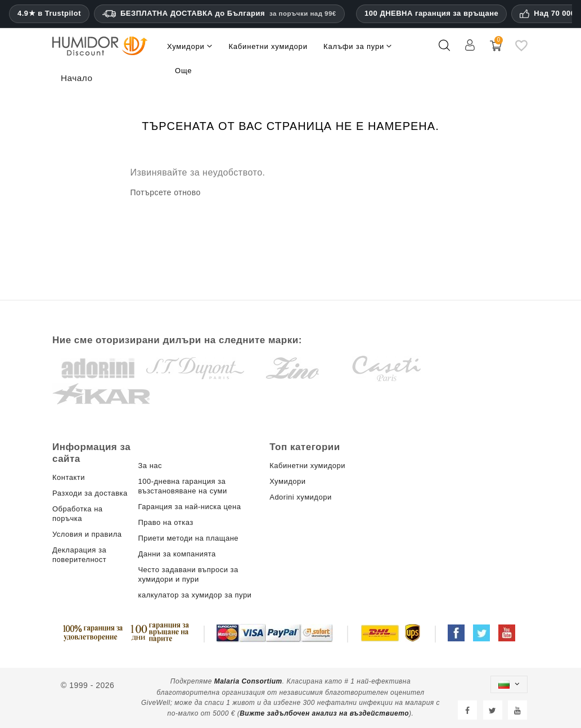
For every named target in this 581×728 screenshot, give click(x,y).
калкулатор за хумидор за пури (195, 595)
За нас (150, 466)
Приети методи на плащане (188, 538)
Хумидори (287, 481)
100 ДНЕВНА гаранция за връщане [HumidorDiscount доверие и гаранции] (431, 13)
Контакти (69, 477)
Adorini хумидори (300, 497)
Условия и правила (87, 534)
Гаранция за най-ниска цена (189, 507)
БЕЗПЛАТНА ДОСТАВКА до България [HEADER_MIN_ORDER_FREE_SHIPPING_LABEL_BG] (219, 14)
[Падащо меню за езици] (509, 684)
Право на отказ (165, 522)
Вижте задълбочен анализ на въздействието (324, 713)
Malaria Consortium (248, 681)
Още (183, 71)
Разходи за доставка (90, 493)
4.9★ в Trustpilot (49, 14)
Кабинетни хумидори (307, 466)
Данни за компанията (177, 554)
